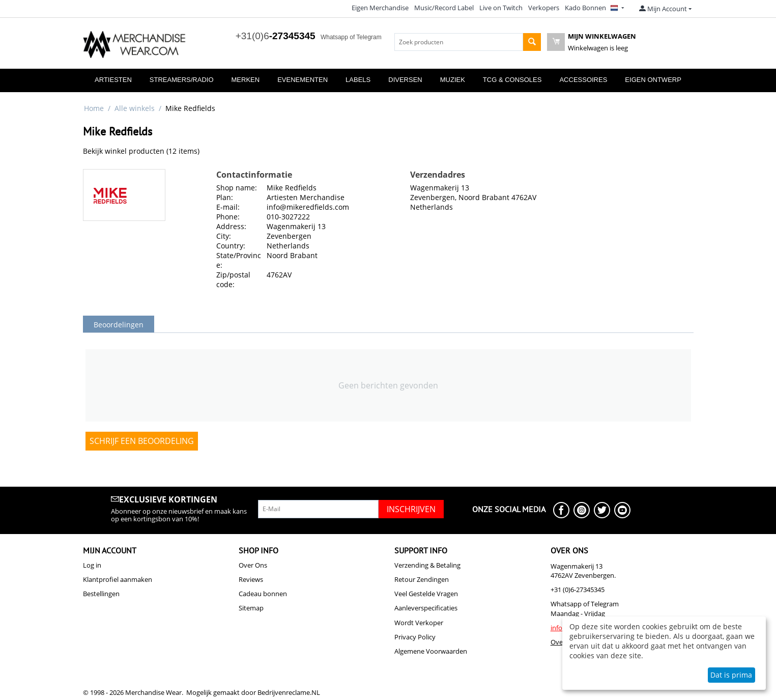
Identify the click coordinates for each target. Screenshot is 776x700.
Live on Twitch (501, 8)
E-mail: (228, 207)
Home (94, 108)
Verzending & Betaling (427, 565)
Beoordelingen (119, 325)
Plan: (225, 197)
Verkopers (544, 8)
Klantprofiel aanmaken (118, 579)
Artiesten (113, 80)
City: (224, 236)
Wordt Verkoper (419, 623)
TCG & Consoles (512, 80)
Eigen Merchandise (380, 8)
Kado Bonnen (585, 8)
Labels (358, 80)
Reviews (251, 579)
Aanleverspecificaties (426, 608)
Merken (246, 80)
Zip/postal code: (233, 279)
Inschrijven (411, 509)
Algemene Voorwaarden (431, 651)
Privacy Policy (415, 637)
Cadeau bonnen (263, 594)
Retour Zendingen (422, 579)
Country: (231, 246)
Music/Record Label (444, 8)
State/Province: (239, 260)
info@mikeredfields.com (308, 207)
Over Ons (253, 565)
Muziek (453, 80)
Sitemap (251, 608)
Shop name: (237, 188)
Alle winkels (135, 108)
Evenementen (303, 80)
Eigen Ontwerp (653, 80)
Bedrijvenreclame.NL (289, 692)
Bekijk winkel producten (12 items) (141, 151)
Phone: (228, 217)
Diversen (405, 80)
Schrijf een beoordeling (142, 441)
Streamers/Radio (182, 80)
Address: (231, 226)
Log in (92, 565)
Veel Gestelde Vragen (426, 594)
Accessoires (583, 80)
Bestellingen (101, 594)
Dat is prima (731, 675)
